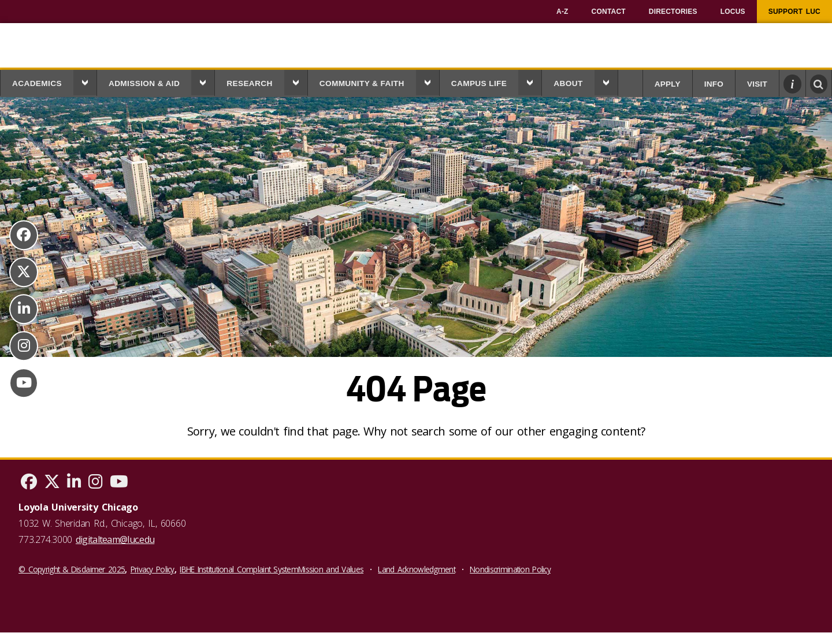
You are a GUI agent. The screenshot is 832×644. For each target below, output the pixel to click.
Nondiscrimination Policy (510, 569)
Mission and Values (331, 569)
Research (250, 83)
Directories (673, 12)
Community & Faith (362, 83)
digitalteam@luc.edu (115, 539)
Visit (757, 84)
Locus (733, 12)
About (568, 83)
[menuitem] (562, 12)
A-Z (562, 12)
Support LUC (794, 12)
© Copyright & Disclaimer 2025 (72, 569)
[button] (85, 83)
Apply (668, 84)
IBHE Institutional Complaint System (239, 569)
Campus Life (479, 83)
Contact (609, 12)
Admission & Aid (144, 83)
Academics (37, 83)
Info (714, 84)
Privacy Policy (153, 569)
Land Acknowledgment (416, 569)
